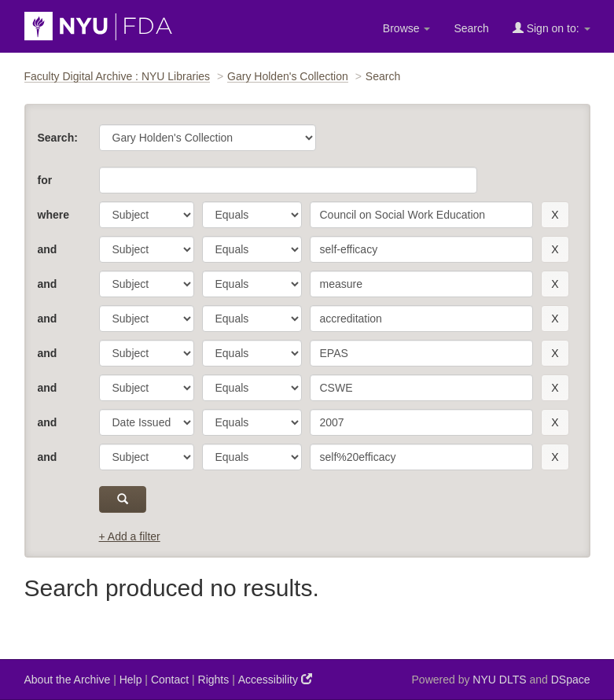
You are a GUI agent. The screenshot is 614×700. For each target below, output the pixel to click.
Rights (214, 680)
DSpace (571, 680)
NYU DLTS (499, 680)
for (45, 180)
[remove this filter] (555, 215)
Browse (407, 28)
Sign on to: (551, 28)
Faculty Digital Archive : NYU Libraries (118, 76)
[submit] (123, 499)
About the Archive (68, 680)
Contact (170, 680)
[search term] (422, 215)
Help (131, 680)
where (53, 215)
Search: (58, 138)
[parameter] (147, 215)
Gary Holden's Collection (288, 76)
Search (471, 28)
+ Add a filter (130, 536)
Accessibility (275, 679)
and (48, 249)
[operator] (252, 215)
